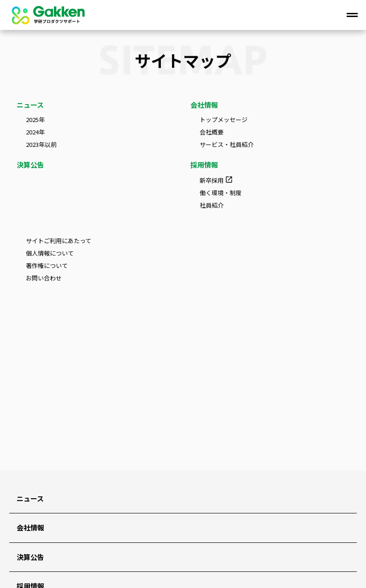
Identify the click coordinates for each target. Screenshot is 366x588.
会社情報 (204, 105)
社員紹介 (212, 206)
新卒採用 (212, 180)
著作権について (47, 266)
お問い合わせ (44, 278)
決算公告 (30, 165)
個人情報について (50, 253)
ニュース (30, 105)
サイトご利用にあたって (59, 241)
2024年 (35, 132)
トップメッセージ (224, 120)
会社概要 (212, 132)
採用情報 (204, 165)
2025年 (35, 120)
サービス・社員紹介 (227, 145)
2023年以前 (41, 145)
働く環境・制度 (221, 193)
